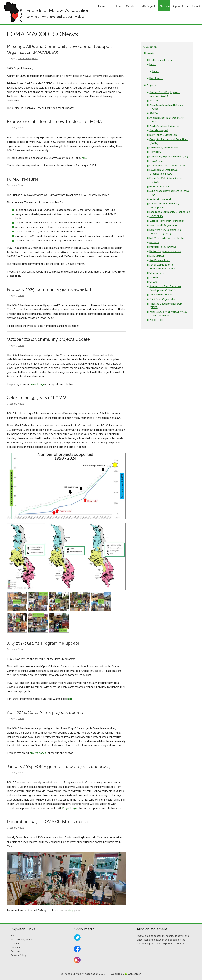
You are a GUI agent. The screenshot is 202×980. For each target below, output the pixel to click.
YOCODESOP (156, 320)
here (84, 158)
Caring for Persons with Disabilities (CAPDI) (169, 142)
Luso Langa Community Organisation (170, 212)
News (163, 6)
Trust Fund (116, 6)
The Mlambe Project (161, 295)
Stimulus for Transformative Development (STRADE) (165, 289)
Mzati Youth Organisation (164, 225)
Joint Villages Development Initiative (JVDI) (170, 193)
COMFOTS (155, 152)
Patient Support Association (165, 252)
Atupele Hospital (159, 131)
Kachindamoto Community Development (164, 206)
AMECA (154, 113)
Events (150, 53)
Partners (16, 951)
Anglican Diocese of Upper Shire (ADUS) (167, 120)
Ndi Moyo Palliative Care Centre (167, 238)
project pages (38, 753)
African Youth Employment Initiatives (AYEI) (165, 94)
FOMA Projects (147, 6)
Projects (151, 85)
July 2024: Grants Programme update (43, 643)
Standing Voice (158, 273)
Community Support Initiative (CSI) (169, 157)
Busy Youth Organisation (163, 135)
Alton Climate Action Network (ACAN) (166, 107)
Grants (130, 6)
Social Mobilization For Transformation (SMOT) (163, 267)
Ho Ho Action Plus (159, 187)
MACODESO (24, 59)
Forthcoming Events (161, 60)
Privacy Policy (18, 955)
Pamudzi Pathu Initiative (163, 247)
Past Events (156, 79)
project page (37, 384)
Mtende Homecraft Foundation (167, 221)
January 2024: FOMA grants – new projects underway (59, 767)
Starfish (154, 278)
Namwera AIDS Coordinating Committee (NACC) (165, 232)
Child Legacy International (164, 148)
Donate (15, 944)
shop (70, 911)
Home (102, 6)
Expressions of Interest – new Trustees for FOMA (54, 122)
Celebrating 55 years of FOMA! (36, 398)
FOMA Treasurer (23, 179)
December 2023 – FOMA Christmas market (48, 822)
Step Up (154, 282)
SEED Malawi (157, 256)
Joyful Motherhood (160, 199)
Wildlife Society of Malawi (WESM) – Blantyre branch (169, 314)
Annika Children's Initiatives (164, 126)
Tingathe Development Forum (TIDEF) (166, 306)
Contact (195, 6)
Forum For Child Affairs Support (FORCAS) (166, 180)
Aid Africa (155, 101)
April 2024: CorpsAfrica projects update (45, 712)
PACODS (154, 243)
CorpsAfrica (156, 161)
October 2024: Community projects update (48, 339)
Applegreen (135, 974)
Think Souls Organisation (163, 299)
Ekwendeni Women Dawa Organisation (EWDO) (164, 172)
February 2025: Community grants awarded (49, 289)
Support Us (179, 6)
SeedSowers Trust (160, 261)
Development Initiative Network (167, 166)
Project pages (71, 808)
